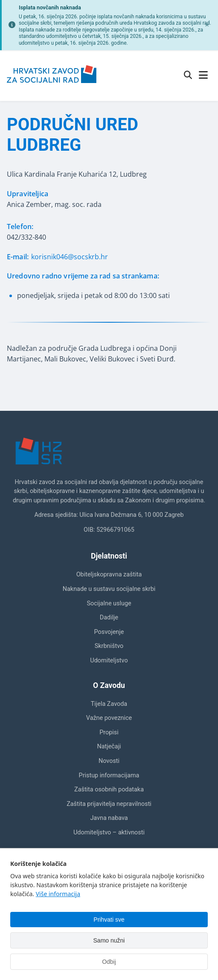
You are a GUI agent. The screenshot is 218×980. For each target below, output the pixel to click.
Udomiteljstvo (109, 660)
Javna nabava (109, 818)
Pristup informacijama (109, 775)
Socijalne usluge (109, 603)
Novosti (109, 761)
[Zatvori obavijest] (207, 25)
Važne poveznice (109, 718)
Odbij (109, 962)
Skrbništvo (109, 646)
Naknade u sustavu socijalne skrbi (109, 589)
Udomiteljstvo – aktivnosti (109, 832)
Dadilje (109, 618)
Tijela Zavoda (109, 704)
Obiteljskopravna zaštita (109, 575)
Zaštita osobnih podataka (109, 789)
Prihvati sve (109, 920)
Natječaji (109, 746)
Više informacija (58, 894)
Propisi (109, 732)
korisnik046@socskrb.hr (70, 257)
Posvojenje (109, 632)
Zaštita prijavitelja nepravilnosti (109, 804)
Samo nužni (109, 940)
